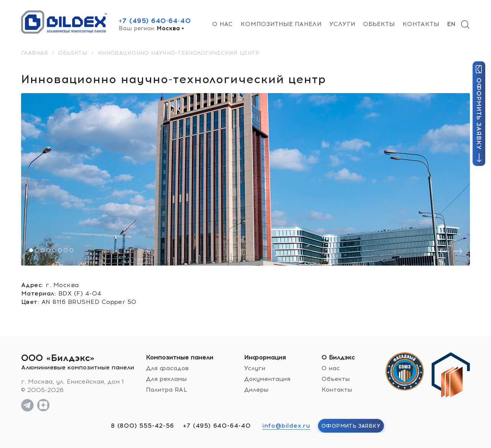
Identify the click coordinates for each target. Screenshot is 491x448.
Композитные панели (281, 24)
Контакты (421, 24)
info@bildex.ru (286, 426)
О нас (222, 24)
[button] (31, 250)
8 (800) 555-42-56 (143, 426)
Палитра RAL (166, 390)
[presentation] (444, 251)
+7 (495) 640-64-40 (155, 21)
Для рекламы (166, 379)
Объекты (379, 24)
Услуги (342, 24)
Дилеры (256, 390)
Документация (267, 379)
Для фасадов (167, 368)
